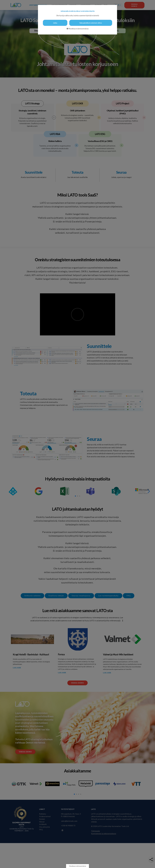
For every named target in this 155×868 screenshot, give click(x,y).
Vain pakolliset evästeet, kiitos (91, 23)
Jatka (55, 23)
